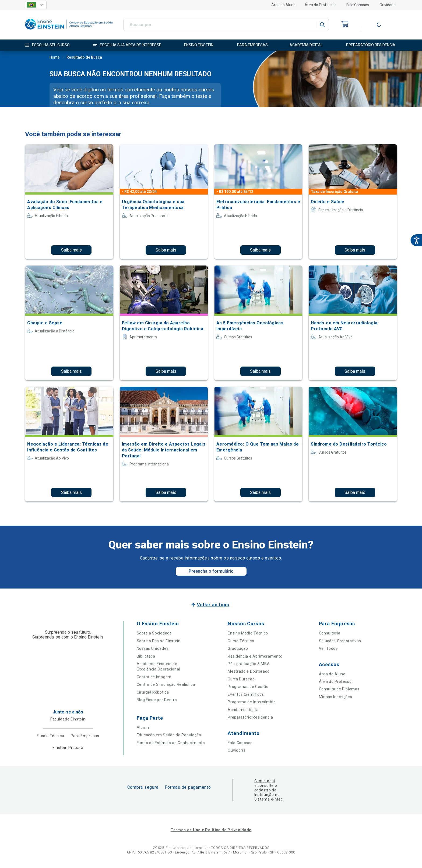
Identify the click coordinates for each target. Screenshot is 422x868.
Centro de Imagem (154, 677)
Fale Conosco (358, 5)
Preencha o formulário (211, 571)
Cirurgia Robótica (153, 692)
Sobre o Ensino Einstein (159, 641)
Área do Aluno (283, 5)
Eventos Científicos (246, 694)
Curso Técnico (241, 641)
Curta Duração (241, 679)
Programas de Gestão (248, 687)
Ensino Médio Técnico (248, 633)
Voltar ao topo (213, 605)
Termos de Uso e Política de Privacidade (211, 830)
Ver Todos (328, 648)
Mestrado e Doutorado (249, 671)
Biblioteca (146, 656)
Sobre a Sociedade (154, 633)
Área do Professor (320, 5)
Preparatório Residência (250, 717)
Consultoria (330, 633)
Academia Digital (244, 710)
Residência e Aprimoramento (255, 656)
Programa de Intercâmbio (252, 702)
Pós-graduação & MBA (249, 664)
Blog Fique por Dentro (157, 700)
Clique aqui (265, 781)
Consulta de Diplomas (339, 689)
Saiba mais (71, 250)
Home (55, 58)
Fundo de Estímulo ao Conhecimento (171, 743)
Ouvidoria (388, 5)
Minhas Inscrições (336, 697)
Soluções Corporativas (340, 641)
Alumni (143, 727)
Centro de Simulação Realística (166, 684)
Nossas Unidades (153, 648)
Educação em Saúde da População (169, 735)
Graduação (238, 648)
